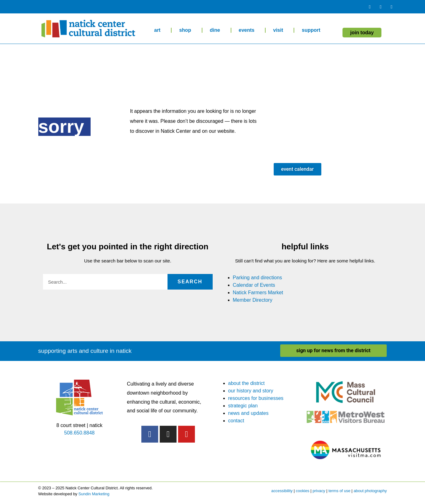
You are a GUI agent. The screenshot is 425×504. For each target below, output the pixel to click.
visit (280, 30)
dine (217, 30)
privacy (319, 491)
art (159, 30)
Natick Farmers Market (258, 293)
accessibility (282, 491)
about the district (246, 383)
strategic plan (243, 406)
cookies (302, 491)
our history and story (251, 391)
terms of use (339, 491)
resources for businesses (256, 398)
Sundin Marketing (94, 494)
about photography (370, 491)
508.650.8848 (79, 433)
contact (236, 421)
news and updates (248, 413)
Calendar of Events (254, 285)
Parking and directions (257, 278)
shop (187, 30)
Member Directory (253, 300)
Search (190, 282)
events (248, 30)
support (313, 30)
